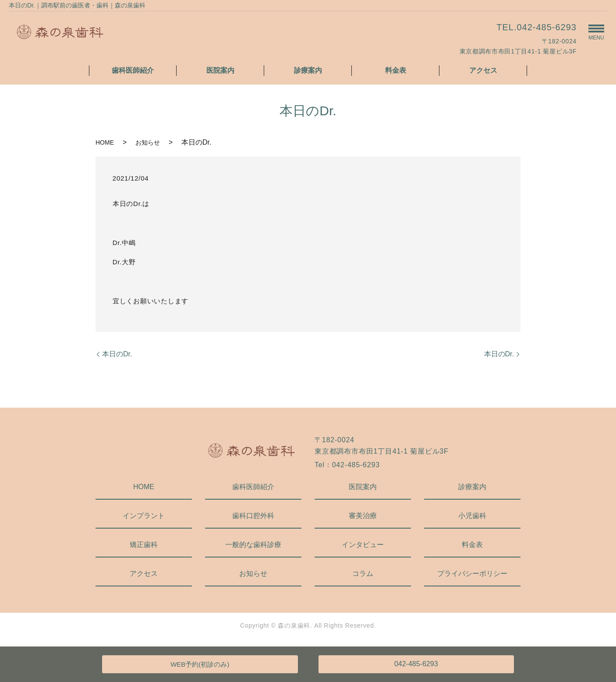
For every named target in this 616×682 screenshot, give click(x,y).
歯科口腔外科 (253, 516)
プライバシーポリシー (472, 574)
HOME (105, 142)
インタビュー (363, 545)
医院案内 (220, 70)
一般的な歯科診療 (253, 545)
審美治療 (363, 516)
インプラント (144, 516)
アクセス (483, 70)
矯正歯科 (144, 545)
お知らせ (148, 142)
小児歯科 (472, 516)
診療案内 (308, 70)
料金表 (396, 70)
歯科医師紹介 (133, 70)
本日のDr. (117, 354)
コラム (363, 574)
